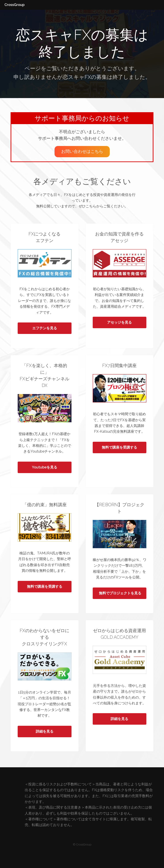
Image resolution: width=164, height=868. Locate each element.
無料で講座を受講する (119, 447)
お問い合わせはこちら (82, 151)
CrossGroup (14, 5)
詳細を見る (45, 731)
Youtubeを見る (45, 467)
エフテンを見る (45, 328)
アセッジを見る (119, 322)
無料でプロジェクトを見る (120, 593)
